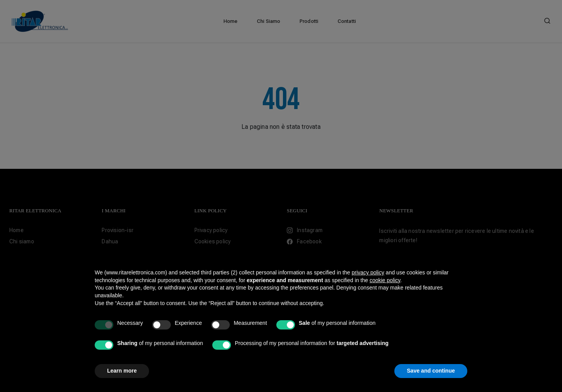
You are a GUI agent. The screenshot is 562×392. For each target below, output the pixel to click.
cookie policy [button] (385, 280)
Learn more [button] (122, 371)
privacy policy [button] (368, 272)
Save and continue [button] (431, 371)
